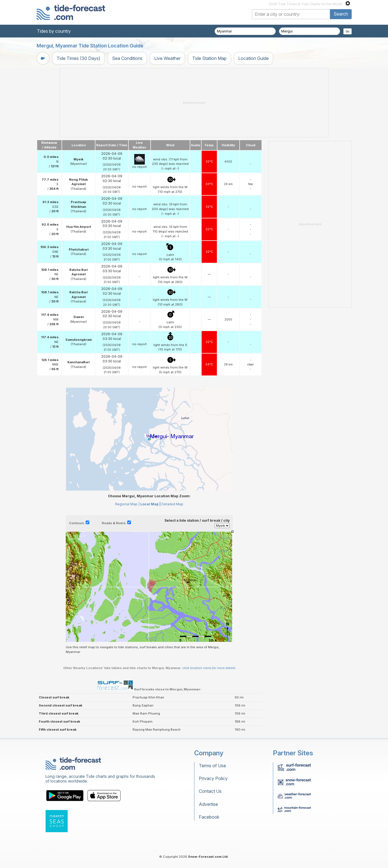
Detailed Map (172, 504)
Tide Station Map (209, 58)
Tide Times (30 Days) (78, 58)
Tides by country (54, 31)
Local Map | (150, 504)
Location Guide (253, 58)
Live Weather (167, 58)
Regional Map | (127, 504)
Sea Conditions (127, 58)
